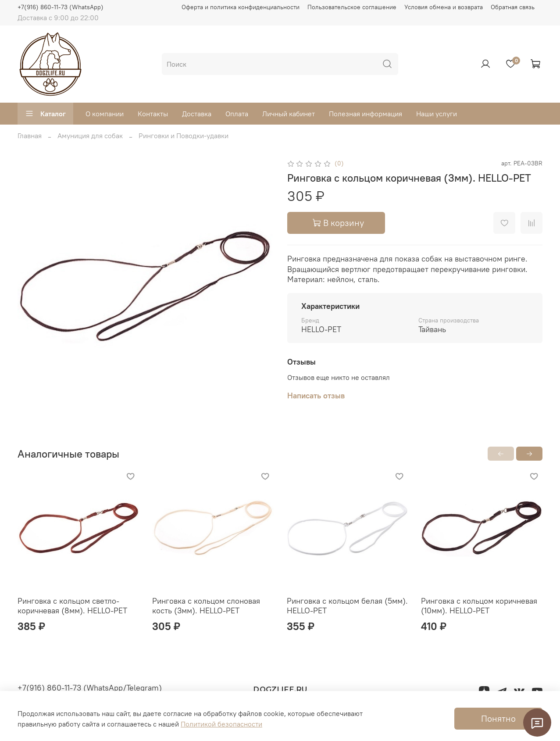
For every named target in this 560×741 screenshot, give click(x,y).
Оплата (237, 114)
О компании (105, 114)
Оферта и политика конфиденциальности (241, 7)
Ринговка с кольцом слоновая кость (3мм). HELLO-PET (206, 606)
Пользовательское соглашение (352, 7)
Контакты (153, 114)
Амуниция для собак (90, 136)
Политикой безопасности (221, 724)
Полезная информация (366, 114)
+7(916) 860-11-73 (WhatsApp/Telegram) (90, 688)
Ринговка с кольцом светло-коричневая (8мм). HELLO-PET (72, 606)
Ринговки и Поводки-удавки (184, 136)
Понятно (498, 718)
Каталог (45, 114)
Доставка (197, 114)
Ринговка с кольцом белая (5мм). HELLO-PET (347, 606)
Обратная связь (513, 7)
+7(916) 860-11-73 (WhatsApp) (61, 7)
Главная (30, 136)
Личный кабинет (289, 114)
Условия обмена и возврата (444, 7)
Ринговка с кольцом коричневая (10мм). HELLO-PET (479, 606)
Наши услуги (437, 114)
